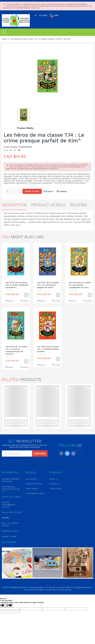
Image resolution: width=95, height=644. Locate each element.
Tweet (15, 150)
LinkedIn (79, 452)
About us (53, 479)
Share (11, 150)
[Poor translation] (9, 605)
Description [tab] (14, 205)
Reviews (79, 205)
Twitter (67, 453)
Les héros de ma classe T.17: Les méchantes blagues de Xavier (48, 285)
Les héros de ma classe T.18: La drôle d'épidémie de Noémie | (17, 285)
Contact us (54, 484)
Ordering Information (35, 493)
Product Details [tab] (48, 205)
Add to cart (32, 191)
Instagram (73, 453)
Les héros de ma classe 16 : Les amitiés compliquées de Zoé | (80, 285)
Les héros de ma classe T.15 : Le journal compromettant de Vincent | (16, 350)
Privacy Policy (56, 488)
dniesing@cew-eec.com (9, 506)
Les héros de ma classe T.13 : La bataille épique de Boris (48, 349)
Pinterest (19, 150)
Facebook (61, 453)
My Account (31, 479)
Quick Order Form (34, 484)
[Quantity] (12, 191)
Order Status (31, 488)
